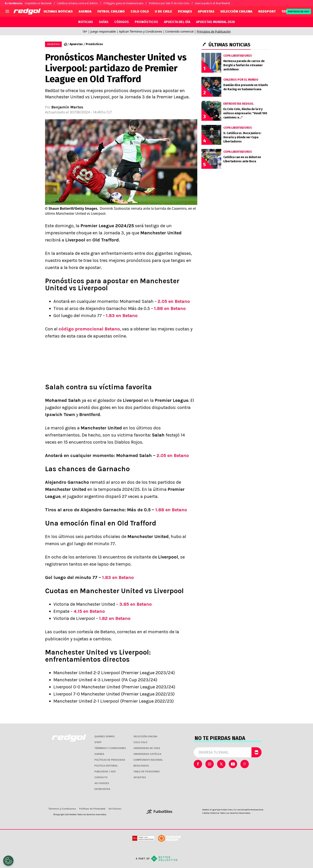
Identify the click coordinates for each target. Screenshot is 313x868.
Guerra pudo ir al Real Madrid (212, 3)
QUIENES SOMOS (105, 736)
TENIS (286, 11)
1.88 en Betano (170, 308)
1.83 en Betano (122, 316)
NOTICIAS (86, 22)
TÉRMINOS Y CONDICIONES (110, 748)
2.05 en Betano (174, 301)
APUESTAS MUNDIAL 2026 (216, 22)
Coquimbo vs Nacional (38, 3)
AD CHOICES (102, 783)
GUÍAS (104, 22)
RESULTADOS (141, 766)
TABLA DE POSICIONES (147, 772)
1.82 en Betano (115, 618)
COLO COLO (140, 11)
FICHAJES (185, 11)
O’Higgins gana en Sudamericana (123, 3)
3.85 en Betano (136, 604)
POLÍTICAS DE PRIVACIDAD (110, 760)
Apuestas (76, 44)
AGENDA (85, 11)
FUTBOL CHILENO (111, 11)
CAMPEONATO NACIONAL (148, 760)
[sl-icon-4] (245, 764)
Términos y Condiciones (62, 809)
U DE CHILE (163, 11)
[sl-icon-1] (210, 764)
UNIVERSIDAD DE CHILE (147, 748)
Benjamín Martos (67, 107)
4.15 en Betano (89, 611)
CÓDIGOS (122, 22)
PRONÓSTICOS (146, 22)
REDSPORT (267, 11)
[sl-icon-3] (233, 764)
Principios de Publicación (214, 31)
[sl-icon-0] (198, 764)
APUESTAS (206, 11)
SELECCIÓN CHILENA (236, 11)
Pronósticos (94, 44)
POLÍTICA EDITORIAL (106, 766)
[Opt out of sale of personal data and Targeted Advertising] (8, 861)
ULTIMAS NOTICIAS (58, 11)
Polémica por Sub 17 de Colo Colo (169, 3)
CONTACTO (101, 777)
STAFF (98, 742)
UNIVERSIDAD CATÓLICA (147, 754)
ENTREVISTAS (102, 789)
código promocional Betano (89, 329)
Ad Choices (115, 809)
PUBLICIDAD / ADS (105, 772)
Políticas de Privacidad (92, 809)
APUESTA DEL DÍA (177, 22)
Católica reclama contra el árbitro (77, 3)
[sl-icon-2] (221, 764)
